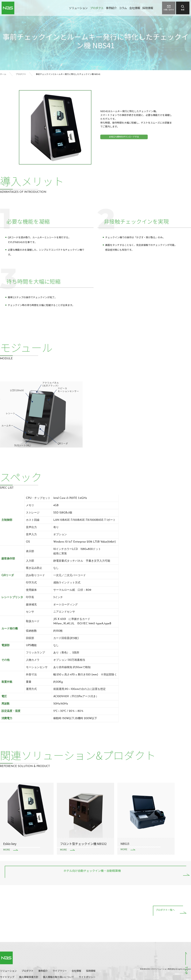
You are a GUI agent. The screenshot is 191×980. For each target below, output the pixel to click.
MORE (7, 849)
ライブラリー (60, 971)
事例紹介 (111, 8)
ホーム (3, 74)
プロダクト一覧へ (165, 910)
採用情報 (148, 8)
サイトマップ (7, 977)
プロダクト (97, 8)
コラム (123, 8)
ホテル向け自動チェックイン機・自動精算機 (92, 871)
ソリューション (78, 8)
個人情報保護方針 (29, 977)
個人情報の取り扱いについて (58, 977)
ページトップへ (186, 963)
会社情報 (135, 8)
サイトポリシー (87, 977)
